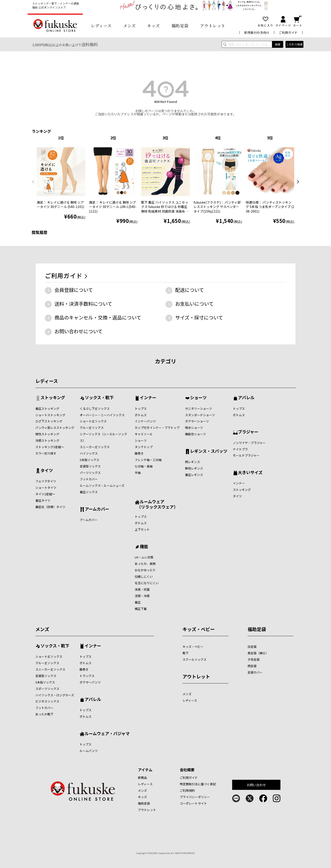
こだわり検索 (294, 44)
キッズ (154, 26)
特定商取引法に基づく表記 (198, 784)
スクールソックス (194, 659)
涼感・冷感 (142, 596)
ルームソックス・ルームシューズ (102, 485)
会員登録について (74, 290)
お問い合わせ (256, 785)
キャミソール (144, 434)
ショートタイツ (46, 488)
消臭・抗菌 (142, 589)
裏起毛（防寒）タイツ (50, 507)
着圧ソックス (89, 492)
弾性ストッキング (47, 434)
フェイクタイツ (46, 481)
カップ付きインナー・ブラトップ (157, 428)
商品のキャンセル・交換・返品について (98, 317)
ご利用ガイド (288, 33)
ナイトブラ (240, 449)
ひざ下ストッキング (49, 421)
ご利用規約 (187, 790)
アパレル (246, 398)
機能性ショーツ (195, 434)
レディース (101, 26)
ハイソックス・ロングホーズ (55, 695)
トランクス (87, 676)
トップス (141, 408)
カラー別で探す (46, 453)
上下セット (142, 529)
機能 (144, 547)
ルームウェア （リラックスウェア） (156, 504)
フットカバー (89, 479)
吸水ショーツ (194, 428)
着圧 (138, 602)
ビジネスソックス (47, 701)
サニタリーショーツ (198, 408)
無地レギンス (194, 468)
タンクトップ (144, 447)
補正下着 (141, 609)
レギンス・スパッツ (209, 451)
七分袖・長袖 (144, 466)
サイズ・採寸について (199, 317)
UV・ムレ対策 (144, 557)
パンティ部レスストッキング (55, 428)
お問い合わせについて (78, 331)
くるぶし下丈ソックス (95, 408)
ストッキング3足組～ (50, 447)
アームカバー (97, 509)
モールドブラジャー (246, 455)
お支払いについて (194, 304)
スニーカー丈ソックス (95, 447)
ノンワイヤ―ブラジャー (249, 443)
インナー (148, 398)
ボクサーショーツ (197, 421)
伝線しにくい (144, 576)
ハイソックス (89, 453)
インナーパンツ (145, 421)
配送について (190, 290)
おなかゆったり (145, 570)
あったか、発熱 (145, 564)
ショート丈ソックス (93, 421)
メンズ (130, 26)
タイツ (47, 471)
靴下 (185, 653)
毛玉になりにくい (147, 583)
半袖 (138, 473)
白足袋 (252, 647)
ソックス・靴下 (99, 398)
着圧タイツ (43, 500)
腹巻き (139, 453)
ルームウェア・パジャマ (107, 734)
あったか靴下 (44, 714)
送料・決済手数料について (83, 304)
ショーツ (141, 440)
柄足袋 (252, 666)
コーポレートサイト (193, 803)
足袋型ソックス (90, 466)
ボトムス (141, 415)
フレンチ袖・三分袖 (148, 460)
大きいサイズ (250, 473)
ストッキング (53, 398)
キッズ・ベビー (199, 629)
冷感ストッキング (47, 440)
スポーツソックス (47, 689)
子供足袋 (254, 659)
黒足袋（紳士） (258, 653)
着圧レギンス (194, 475)
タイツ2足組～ (45, 494)
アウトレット (213, 26)
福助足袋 (180, 26)
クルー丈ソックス (92, 428)
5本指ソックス (90, 460)
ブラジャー (248, 432)
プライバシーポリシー (195, 797)
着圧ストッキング (47, 408)
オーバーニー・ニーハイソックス (102, 415)
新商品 (142, 778)
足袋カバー (255, 672)
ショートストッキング (50, 415)
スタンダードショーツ (200, 415)
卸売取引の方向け (257, 33)
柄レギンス (193, 462)
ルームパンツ (89, 751)
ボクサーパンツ (90, 682)
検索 (278, 44)
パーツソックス (90, 473)
